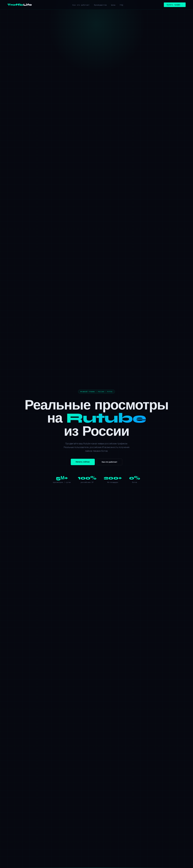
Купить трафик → (175, 5)
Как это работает (81, 5)
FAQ (121, 5)
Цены (113, 5)
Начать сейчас (83, 462)
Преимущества (100, 5)
